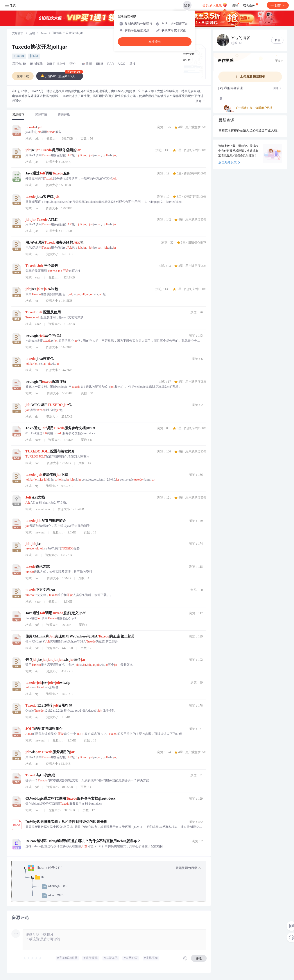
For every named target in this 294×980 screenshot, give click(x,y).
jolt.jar (34, 56)
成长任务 (251, 4)
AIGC (122, 64)
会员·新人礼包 (215, 5)
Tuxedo (19, 56)
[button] (201, 101)
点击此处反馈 (229, 163)
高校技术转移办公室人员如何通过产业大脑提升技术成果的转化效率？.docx (250, 131)
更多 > (279, 61)
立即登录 (155, 42)
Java (44, 34)
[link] (18, 34)
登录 (187, 5)
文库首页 (18, 34)
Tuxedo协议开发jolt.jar (40, 48)
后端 (32, 34)
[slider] (33, 958)
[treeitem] (112, 882)
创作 (278, 5)
